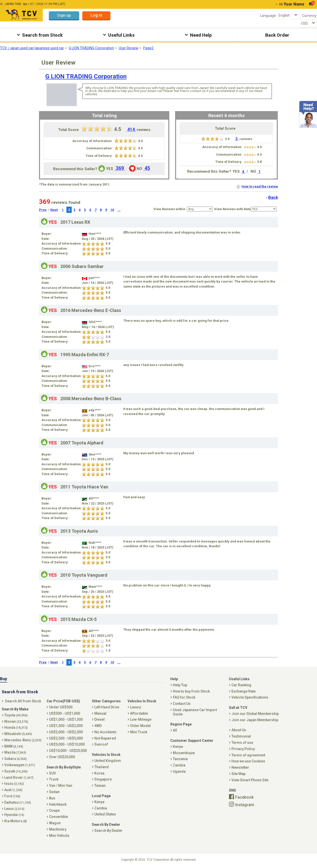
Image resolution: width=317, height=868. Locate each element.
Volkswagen (20, 765)
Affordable (139, 713)
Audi (13, 790)
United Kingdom (108, 761)
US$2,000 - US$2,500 (66, 732)
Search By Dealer (108, 831)
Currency (309, 16)
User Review (129, 48)
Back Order (277, 35)
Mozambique (184, 753)
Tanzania (180, 759)
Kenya (99, 802)
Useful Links (118, 35)
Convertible (58, 817)
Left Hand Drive (107, 707)
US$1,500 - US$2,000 (66, 726)
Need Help (197, 35)
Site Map (239, 774)
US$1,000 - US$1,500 (66, 719)
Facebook (244, 797)
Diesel (100, 719)
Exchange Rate (244, 691)
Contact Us (182, 704)
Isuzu (14, 784)
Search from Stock (39, 35)
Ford (12, 796)
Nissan (16, 721)
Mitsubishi (18, 734)
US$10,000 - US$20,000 (68, 751)
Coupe (54, 810)
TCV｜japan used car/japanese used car (32, 48)
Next (54, 210)
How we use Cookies (248, 761)
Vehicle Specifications (250, 697)
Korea (99, 773)
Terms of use (242, 743)
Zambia (101, 808)
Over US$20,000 (62, 757)
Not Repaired (105, 738)
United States (105, 814)
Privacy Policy (243, 749)
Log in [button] (96, 15)
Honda (16, 727)
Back (273, 197)
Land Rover (19, 778)
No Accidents (105, 732)
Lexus (14, 809)
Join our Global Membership (255, 714)
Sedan (54, 792)
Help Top (180, 685)
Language (268, 16)
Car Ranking (241, 685)
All (175, 730)
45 (147, 168)
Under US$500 (61, 707)
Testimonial (241, 736)
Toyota (16, 715)
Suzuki (16, 771)
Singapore (103, 779)
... (119, 210)
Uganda (179, 771)
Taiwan (100, 786)
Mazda (15, 752)
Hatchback (58, 804)
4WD (98, 726)
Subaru (15, 759)
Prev (43, 210)
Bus (52, 798)
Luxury (135, 707)
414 (131, 129)
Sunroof (101, 744)
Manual (100, 713)
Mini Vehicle (59, 836)
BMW (14, 746)
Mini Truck (139, 732)
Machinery (58, 829)
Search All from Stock (23, 701)
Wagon (55, 823)
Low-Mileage (141, 719)
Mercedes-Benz (23, 740)
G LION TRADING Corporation (91, 48)
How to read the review (257, 186)
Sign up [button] (64, 15)
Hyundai (14, 815)
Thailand (102, 767)
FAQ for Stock (184, 697)
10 (112, 210)
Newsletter (240, 767)
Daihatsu (18, 802)
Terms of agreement (248, 755)
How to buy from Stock (191, 691)
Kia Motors (16, 821)
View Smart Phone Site (250, 780)
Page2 (148, 48)
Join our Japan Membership (255, 720)
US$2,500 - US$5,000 (66, 738)
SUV (52, 773)
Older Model (140, 726)
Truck (54, 779)
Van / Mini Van (61, 786)
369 (120, 168)
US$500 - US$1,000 (65, 713)
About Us (239, 730)
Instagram (245, 805)
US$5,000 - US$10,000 (67, 744)
